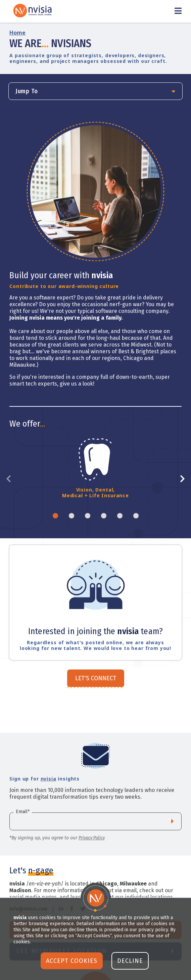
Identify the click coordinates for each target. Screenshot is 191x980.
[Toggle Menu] (178, 11)
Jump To (27, 91)
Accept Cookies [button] (72, 961)
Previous (11, 479)
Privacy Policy (92, 838)
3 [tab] (88, 516)
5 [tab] (120, 516)
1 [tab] (55, 516)
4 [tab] (104, 516)
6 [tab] (136, 516)
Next (180, 479)
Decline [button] (130, 961)
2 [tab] (71, 516)
